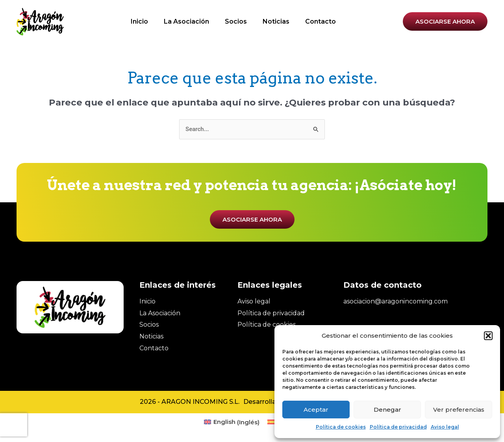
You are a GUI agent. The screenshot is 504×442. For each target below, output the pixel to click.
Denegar (387, 410)
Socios (236, 21)
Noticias (276, 21)
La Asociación (186, 21)
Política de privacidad (398, 427)
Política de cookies (341, 427)
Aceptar (316, 410)
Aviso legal (445, 427)
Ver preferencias (459, 410)
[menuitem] (232, 422)
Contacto (321, 21)
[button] (488, 336)
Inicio (139, 21)
